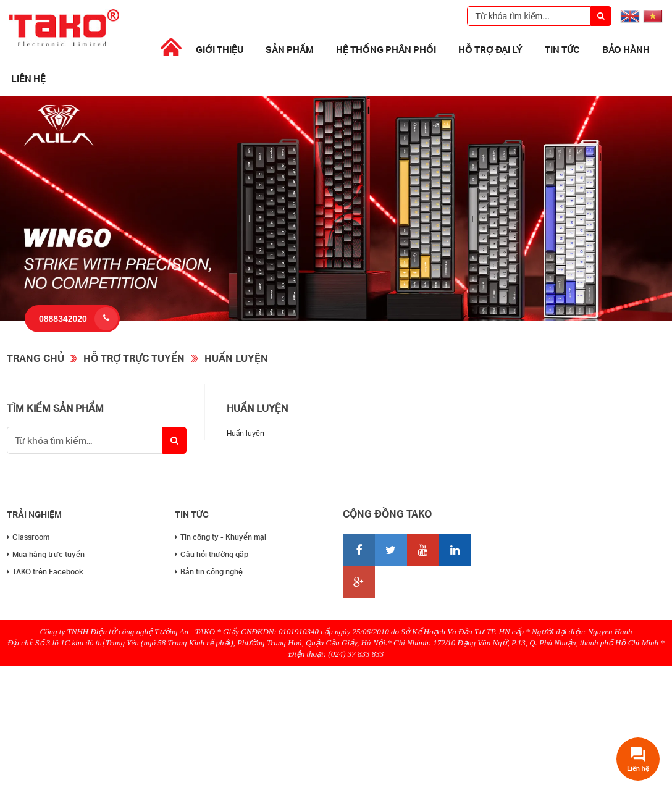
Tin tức (562, 49)
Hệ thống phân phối (386, 49)
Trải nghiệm (34, 514)
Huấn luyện (236, 358)
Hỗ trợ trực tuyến (134, 358)
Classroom (28, 537)
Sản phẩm (290, 49)
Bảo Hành (626, 49)
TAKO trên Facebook (45, 572)
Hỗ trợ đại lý (490, 49)
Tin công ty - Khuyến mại (220, 537)
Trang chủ (36, 358)
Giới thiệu (220, 49)
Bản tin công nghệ (209, 572)
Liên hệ (28, 78)
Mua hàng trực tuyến (46, 554)
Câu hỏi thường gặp (212, 554)
